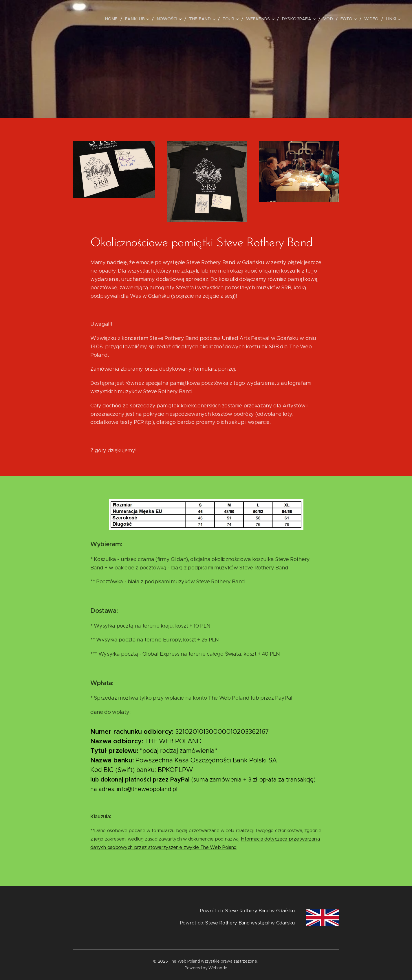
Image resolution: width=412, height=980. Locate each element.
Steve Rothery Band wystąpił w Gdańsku (250, 923)
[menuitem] (118, 19)
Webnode (218, 968)
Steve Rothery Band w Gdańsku (260, 911)
